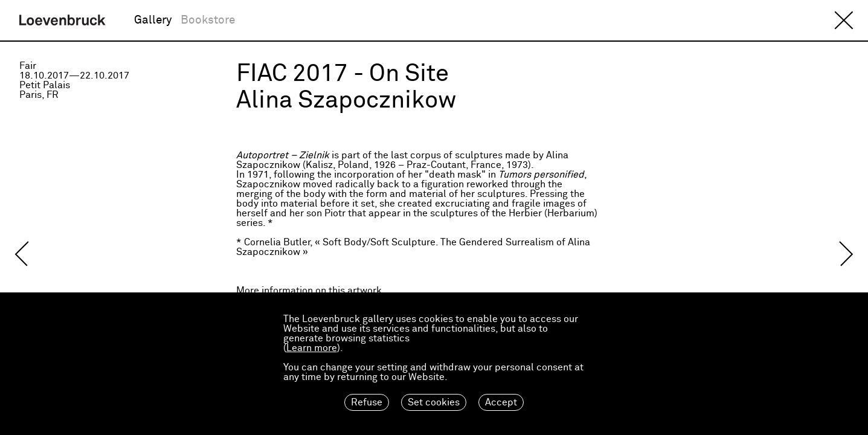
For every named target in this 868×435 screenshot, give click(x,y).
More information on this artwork (309, 291)
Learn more (312, 348)
